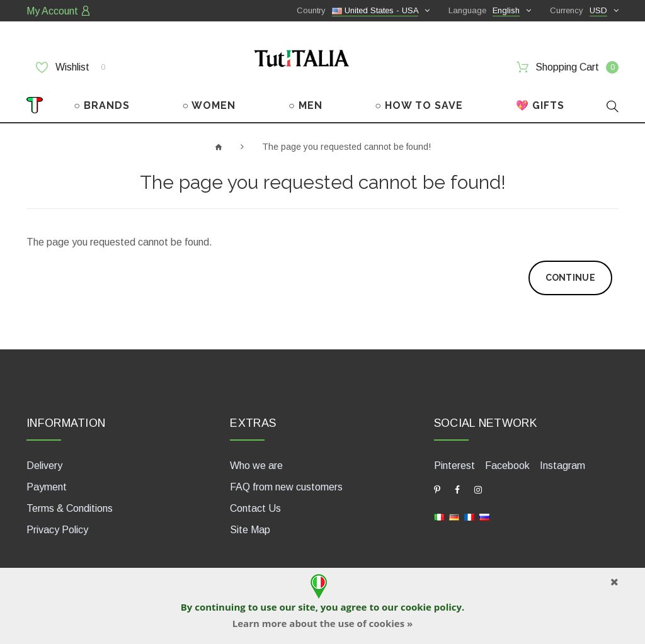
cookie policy (431, 607)
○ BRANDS (102, 105)
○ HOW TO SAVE (419, 105)
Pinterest (454, 466)
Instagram (562, 466)
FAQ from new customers (286, 487)
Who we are (256, 466)
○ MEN (305, 105)
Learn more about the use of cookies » (322, 623)
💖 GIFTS (540, 105)
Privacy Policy (57, 530)
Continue (570, 278)
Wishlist (71, 67)
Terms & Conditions (70, 508)
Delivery (44, 466)
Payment (47, 487)
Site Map (250, 530)
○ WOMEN (209, 105)
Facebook (507, 466)
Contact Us (255, 508)
